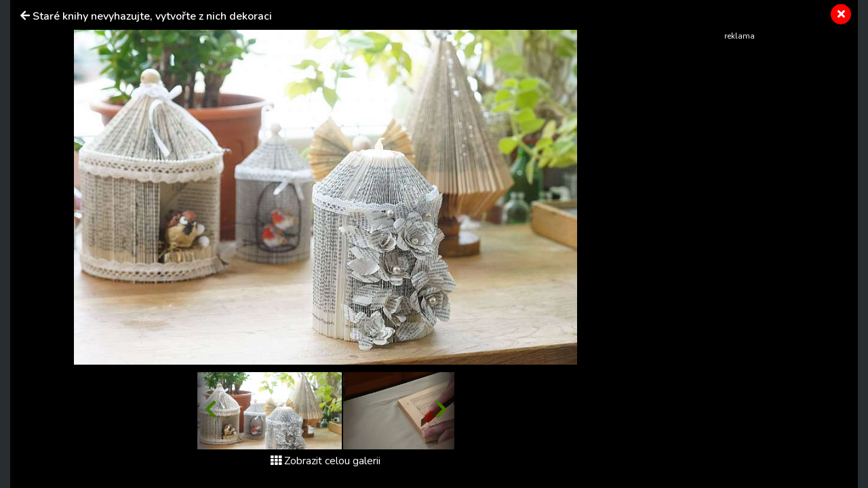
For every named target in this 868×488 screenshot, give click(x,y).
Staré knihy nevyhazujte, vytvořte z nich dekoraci (152, 16)
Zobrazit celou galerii (325, 461)
